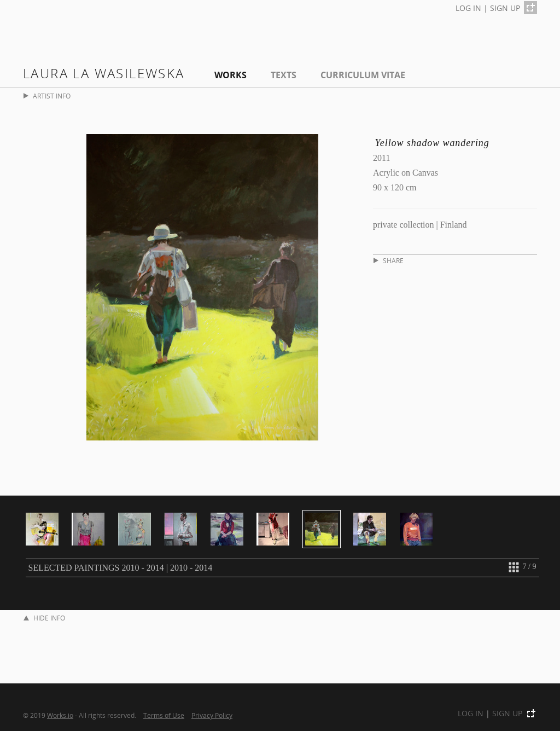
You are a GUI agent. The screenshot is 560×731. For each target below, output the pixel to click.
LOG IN (468, 8)
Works (231, 75)
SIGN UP (505, 8)
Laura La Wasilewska (104, 73)
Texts (284, 75)
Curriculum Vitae (363, 75)
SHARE (389, 261)
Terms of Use (164, 715)
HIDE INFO (44, 618)
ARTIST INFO (47, 96)
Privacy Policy (212, 715)
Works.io (60, 715)
